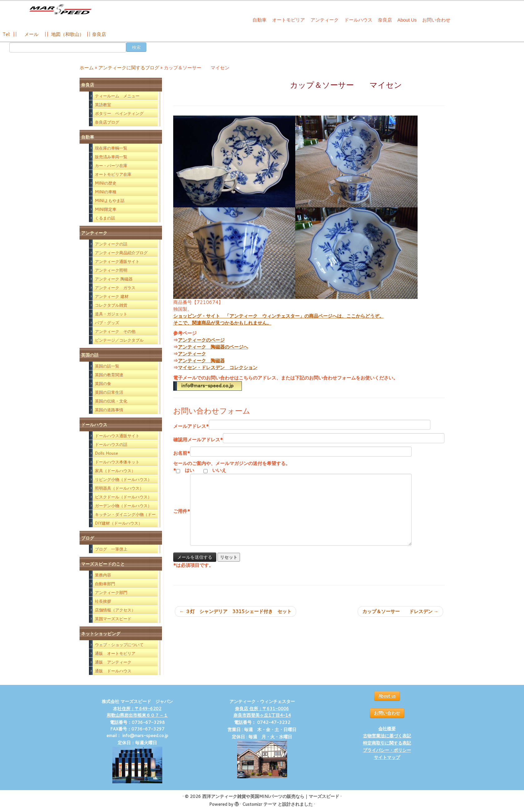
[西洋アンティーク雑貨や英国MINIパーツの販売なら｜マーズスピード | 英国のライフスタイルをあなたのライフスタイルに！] (60, 12)
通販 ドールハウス (113, 671)
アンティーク (325, 20)
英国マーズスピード (113, 619)
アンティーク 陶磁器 (114, 279)
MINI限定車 (106, 209)
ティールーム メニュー (117, 96)
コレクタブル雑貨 (111, 305)
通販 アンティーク (113, 662)
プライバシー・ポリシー (387, 750)
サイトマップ (387, 757)
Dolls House (106, 453)
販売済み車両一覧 (111, 157)
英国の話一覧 (107, 366)
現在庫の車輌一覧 (111, 148)
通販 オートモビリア (115, 653)
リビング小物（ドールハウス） (123, 479)
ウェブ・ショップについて (119, 645)
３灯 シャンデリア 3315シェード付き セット (235, 611)
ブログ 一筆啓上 (111, 549)
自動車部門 (105, 584)
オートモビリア (289, 20)
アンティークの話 (111, 244)
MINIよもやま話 (110, 201)
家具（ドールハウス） (115, 471)
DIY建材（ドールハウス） (119, 523)
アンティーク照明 (111, 270)
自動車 (260, 20)
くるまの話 (105, 218)
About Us (407, 20)
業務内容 (103, 575)
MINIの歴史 (106, 183)
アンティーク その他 (115, 331)
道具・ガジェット (111, 314)
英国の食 (103, 384)
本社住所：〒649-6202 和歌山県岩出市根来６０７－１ (137, 712)
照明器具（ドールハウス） (119, 488)
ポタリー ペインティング (119, 113)
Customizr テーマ (259, 804)
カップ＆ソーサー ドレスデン (400, 611)
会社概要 (387, 729)
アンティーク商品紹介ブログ (121, 253)
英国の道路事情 (109, 410)
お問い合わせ (436, 20)
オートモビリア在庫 (113, 174)
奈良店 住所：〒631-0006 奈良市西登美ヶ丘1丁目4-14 (262, 712)
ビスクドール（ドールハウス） (123, 497)
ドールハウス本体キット (117, 462)
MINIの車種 (106, 192)
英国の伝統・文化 (111, 401)
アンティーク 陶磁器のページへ (213, 347)
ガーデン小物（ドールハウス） (123, 506)
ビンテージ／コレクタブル (119, 340)
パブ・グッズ (107, 323)
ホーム (87, 68)
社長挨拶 (103, 601)
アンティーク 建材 (112, 296)
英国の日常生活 (109, 392)
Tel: (7, 34)
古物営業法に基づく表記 (387, 736)
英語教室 (103, 105)
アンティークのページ (201, 340)
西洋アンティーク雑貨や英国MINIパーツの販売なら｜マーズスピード (271, 796)
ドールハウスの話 (111, 444)
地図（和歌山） (68, 34)
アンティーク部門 (111, 592)
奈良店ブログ (107, 122)
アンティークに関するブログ (129, 68)
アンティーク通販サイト (117, 261)
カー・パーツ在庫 (111, 166)
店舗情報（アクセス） (115, 610)
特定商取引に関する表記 (387, 743)
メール (31, 34)
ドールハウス (358, 20)
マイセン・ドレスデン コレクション (218, 367)
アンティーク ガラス (115, 288)
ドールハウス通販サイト (117, 436)
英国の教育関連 (109, 375)
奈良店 (385, 20)
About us (387, 696)
